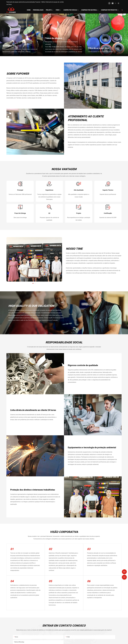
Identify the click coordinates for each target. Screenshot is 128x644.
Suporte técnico (108, 193)
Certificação (108, 223)
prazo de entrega (20, 223)
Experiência (49, 193)
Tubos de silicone (54, 38)
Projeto (79, 223)
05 (50, 595)
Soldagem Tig (9, 46)
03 (89, 563)
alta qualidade (79, 193)
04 (12, 595)
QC (49, 223)
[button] (122, 10)
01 (12, 563)
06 (89, 595)
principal (20, 193)
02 (50, 563)
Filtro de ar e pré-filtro (99, 48)
